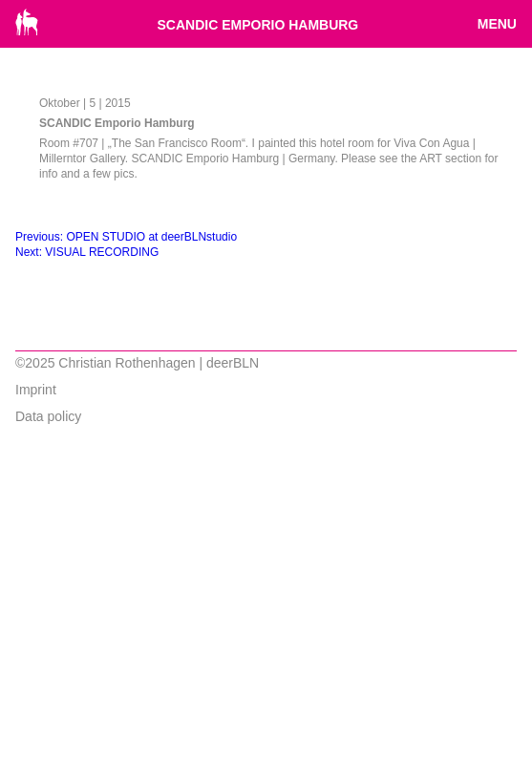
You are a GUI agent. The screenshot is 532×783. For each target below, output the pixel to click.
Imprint (36, 390)
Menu (497, 24)
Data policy (48, 416)
